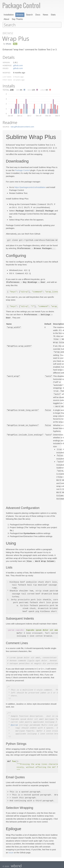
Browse (20, 15)
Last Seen (7, 77)
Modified (6, 73)
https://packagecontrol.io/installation (30, 187)
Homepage (7, 65)
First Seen (7, 80)
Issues (6, 68)
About (6, 19)
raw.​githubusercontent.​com (22, 127)
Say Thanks (17, 19)
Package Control (22, 170)
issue (11, 849)
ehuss (9, 44)
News (46, 15)
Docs (38, 15)
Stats (53, 15)
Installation (9, 15)
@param (14, 721)
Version (6, 62)
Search (29, 15)
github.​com (18, 65)
